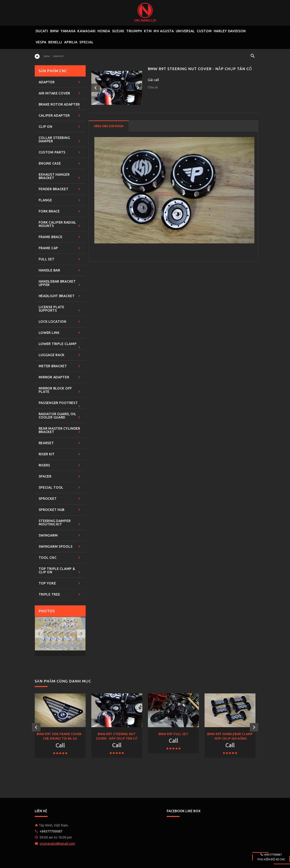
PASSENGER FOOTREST (60, 405)
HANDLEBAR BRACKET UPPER (60, 283)
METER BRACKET (60, 366)
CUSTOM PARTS (60, 152)
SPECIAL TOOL (60, 488)
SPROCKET (60, 499)
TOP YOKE (60, 583)
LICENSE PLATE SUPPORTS (60, 309)
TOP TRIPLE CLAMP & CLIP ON (60, 571)
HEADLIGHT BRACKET (60, 296)
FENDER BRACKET (60, 189)
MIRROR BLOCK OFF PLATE (60, 390)
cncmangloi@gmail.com (57, 843)
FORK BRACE (60, 211)
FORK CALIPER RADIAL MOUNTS (60, 224)
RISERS (60, 465)
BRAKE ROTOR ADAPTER (60, 106)
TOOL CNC (60, 558)
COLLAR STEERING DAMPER (60, 140)
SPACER (60, 477)
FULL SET (60, 259)
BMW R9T (59, 56)
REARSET (60, 443)
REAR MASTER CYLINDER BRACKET (60, 430)
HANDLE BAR (60, 270)
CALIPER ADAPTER (60, 116)
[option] (117, 88)
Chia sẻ (153, 87)
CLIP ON (60, 127)
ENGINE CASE (60, 164)
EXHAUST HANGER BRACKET (60, 176)
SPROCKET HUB (60, 510)
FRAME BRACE (60, 237)
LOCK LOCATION (60, 322)
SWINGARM (60, 536)
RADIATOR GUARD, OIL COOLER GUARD (60, 416)
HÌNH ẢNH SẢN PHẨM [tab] (109, 126)
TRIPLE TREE (60, 595)
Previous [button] (96, 88)
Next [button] (138, 88)
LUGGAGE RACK (60, 355)
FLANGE (60, 200)
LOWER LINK (60, 333)
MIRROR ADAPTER (60, 377)
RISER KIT (60, 454)
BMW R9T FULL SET (173, 734)
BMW (47, 56)
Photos (47, 611)
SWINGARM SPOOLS (60, 547)
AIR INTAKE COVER (60, 93)
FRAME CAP (60, 248)
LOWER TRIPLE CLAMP (60, 346)
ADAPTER (60, 82)
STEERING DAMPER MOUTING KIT (60, 523)
